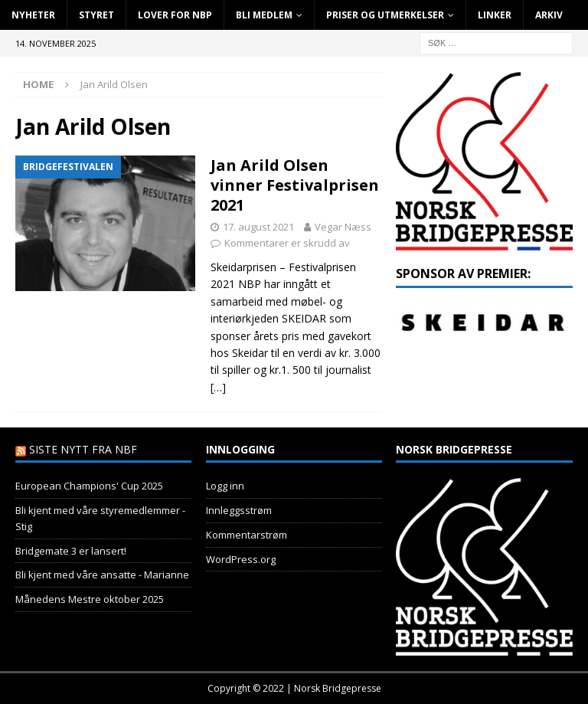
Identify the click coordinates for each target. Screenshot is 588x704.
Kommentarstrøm (247, 535)
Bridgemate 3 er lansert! (71, 551)
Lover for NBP (175, 15)
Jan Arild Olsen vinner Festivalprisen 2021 (295, 185)
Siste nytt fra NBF (83, 449)
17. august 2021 (258, 227)
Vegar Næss (343, 227)
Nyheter (33, 15)
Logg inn (225, 486)
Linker (495, 15)
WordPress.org (241, 559)
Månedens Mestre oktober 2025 (90, 599)
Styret (96, 15)
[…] (218, 387)
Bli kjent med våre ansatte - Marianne (102, 575)
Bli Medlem (264, 15)
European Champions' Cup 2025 (89, 486)
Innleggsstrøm (239, 510)
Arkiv (549, 15)
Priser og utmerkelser (385, 15)
